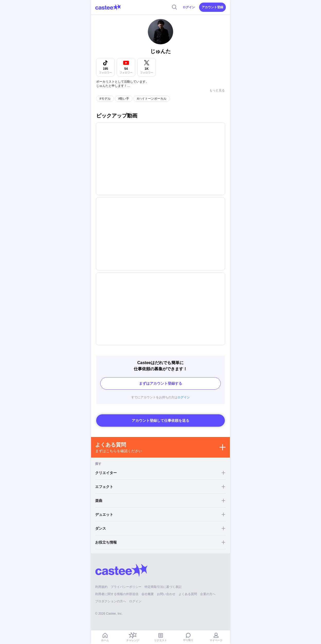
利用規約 (101, 587)
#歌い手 (124, 99)
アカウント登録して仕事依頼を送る (160, 420)
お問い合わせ (166, 594)
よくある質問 (188, 594)
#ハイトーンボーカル (152, 99)
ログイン (189, 7)
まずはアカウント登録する (160, 383)
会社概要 (148, 594)
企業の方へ (208, 594)
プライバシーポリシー (126, 587)
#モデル (105, 99)
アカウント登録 (212, 7)
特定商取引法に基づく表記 (163, 587)
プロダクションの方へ (111, 601)
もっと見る (217, 90)
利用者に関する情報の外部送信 (117, 594)
